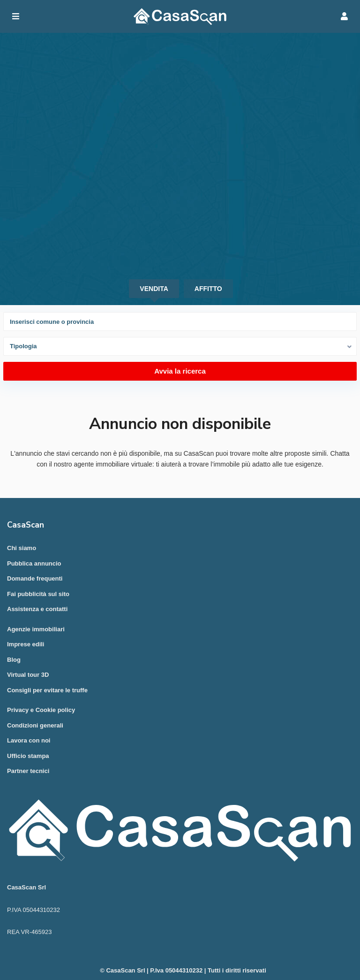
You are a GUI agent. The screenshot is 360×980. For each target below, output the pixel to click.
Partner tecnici (28, 771)
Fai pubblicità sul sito (38, 594)
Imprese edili (26, 644)
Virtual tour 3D (28, 675)
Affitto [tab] (208, 289)
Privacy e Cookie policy (41, 710)
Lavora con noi (29, 740)
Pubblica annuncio (34, 563)
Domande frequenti (35, 578)
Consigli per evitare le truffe (47, 690)
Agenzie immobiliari (36, 629)
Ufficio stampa (28, 756)
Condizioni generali (35, 725)
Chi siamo (22, 548)
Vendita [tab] (154, 289)
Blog (14, 660)
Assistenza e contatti (37, 609)
